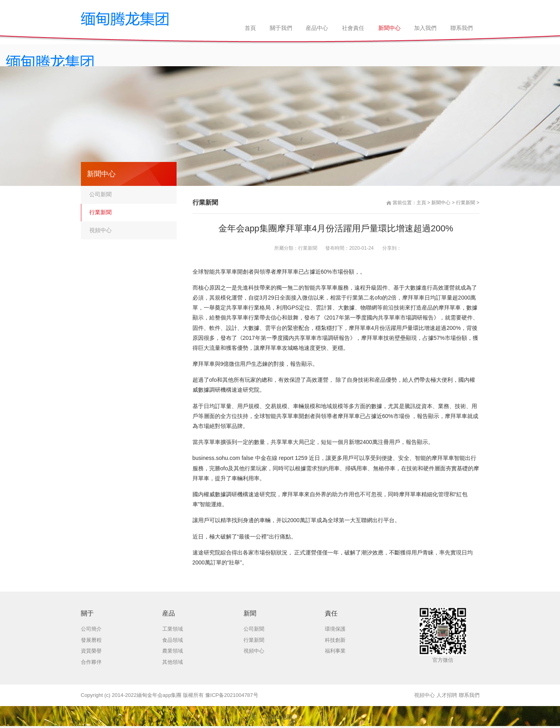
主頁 (421, 203)
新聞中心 (441, 203)
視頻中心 (100, 230)
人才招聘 (447, 695)
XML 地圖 (280, 717)
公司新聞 (100, 194)
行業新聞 (466, 203)
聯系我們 (469, 695)
